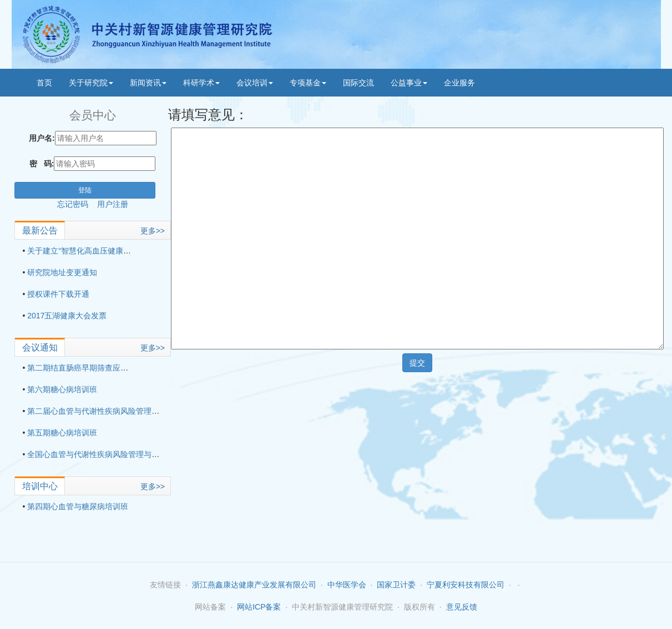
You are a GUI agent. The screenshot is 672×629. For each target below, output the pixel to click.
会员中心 (93, 115)
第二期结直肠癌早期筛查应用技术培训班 (97, 368)
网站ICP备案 (259, 607)
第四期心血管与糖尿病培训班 (78, 506)
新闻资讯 (148, 83)
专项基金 (308, 83)
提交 (417, 363)
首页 (44, 83)
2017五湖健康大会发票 (67, 316)
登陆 (85, 190)
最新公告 (40, 230)
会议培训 (255, 83)
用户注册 (113, 204)
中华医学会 (347, 585)
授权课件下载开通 (58, 294)
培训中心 (40, 486)
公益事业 (409, 83)
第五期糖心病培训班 (62, 433)
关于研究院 (91, 83)
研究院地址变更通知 (62, 272)
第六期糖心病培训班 (62, 389)
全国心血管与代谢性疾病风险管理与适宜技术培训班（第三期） (136, 454)
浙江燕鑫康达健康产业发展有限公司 (254, 585)
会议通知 (40, 348)
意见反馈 (462, 607)
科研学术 (201, 83)
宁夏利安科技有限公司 (466, 585)
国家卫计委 (396, 585)
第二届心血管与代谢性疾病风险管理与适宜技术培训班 (120, 411)
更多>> (153, 231)
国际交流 (358, 83)
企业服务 (459, 83)
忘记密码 (77, 204)
